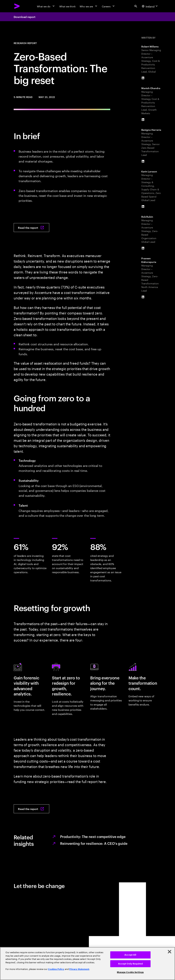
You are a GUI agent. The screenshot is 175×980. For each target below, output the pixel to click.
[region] (87, 964)
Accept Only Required (130, 964)
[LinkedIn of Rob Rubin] (143, 248)
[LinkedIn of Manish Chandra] (143, 120)
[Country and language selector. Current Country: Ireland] (150, 6)
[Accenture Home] (17, 6)
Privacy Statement (79, 969)
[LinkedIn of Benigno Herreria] (143, 161)
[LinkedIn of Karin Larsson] (143, 207)
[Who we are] (89, 6)
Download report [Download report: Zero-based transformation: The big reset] (25, 17)
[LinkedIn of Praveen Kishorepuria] (143, 297)
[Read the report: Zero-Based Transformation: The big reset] (31, 228)
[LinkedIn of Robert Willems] (143, 78)
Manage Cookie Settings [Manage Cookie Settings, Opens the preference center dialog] (130, 972)
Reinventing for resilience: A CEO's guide (94, 843)
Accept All (130, 955)
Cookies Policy (56, 969)
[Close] (170, 952)
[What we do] (46, 6)
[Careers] (109, 6)
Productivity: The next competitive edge (93, 836)
